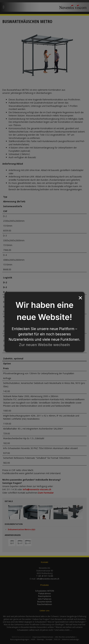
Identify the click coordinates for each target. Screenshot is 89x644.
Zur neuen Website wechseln (44, 345)
